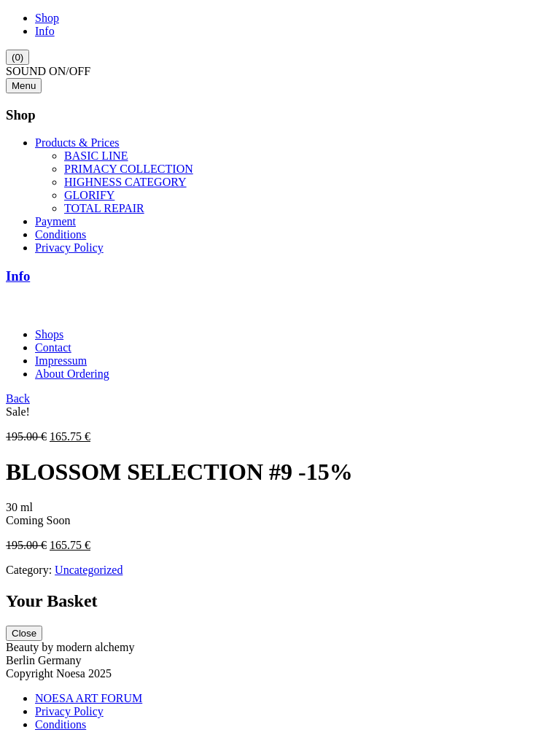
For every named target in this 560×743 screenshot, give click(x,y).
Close (24, 633)
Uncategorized (89, 570)
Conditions (61, 234)
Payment (55, 221)
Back (18, 398)
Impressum (61, 361)
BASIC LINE (96, 156)
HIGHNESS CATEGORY (125, 182)
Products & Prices (77, 143)
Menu (24, 86)
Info (45, 31)
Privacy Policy (69, 248)
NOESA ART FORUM (89, 698)
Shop (47, 18)
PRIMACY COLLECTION (129, 169)
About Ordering (72, 374)
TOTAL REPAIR (104, 208)
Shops (49, 334)
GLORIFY (89, 195)
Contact (53, 347)
